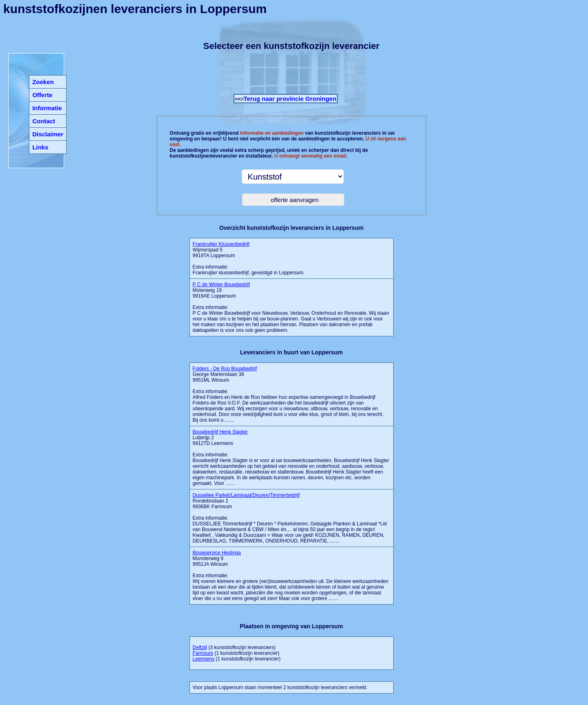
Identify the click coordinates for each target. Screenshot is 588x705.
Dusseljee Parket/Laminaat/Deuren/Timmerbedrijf (246, 495)
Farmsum (203, 653)
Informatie (47, 108)
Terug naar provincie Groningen (290, 99)
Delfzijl (200, 647)
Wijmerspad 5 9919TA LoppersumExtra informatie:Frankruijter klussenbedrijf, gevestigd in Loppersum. (249, 258)
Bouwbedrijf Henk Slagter (220, 432)
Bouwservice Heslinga (217, 553)
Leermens (204, 659)
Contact (44, 121)
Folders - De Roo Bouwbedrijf (225, 369)
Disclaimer (48, 134)
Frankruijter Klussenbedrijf (221, 244)
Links (40, 147)
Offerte (42, 95)
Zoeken (43, 82)
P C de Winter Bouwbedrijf (222, 285)
